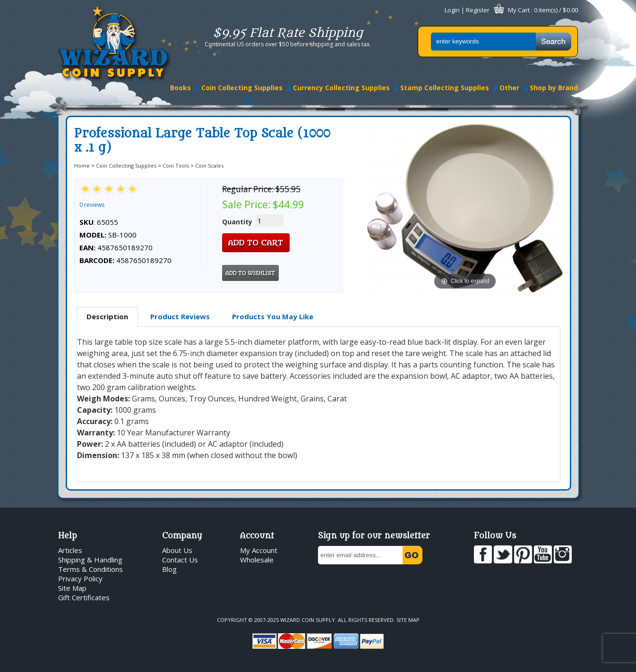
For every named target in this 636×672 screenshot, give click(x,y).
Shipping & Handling (90, 560)
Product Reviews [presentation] (180, 316)
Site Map (72, 588)
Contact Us (180, 560)
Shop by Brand (554, 88)
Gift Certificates (84, 597)
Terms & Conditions (90, 569)
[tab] (107, 317)
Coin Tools (176, 166)
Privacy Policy (80, 578)
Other (509, 88)
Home (82, 166)
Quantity (237, 222)
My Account (259, 550)
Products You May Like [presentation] (273, 316)
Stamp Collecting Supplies (445, 88)
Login (452, 10)
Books (180, 88)
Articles (70, 550)
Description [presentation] (107, 316)
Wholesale (257, 560)
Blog (169, 569)
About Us (177, 550)
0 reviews (92, 205)
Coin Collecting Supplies (242, 88)
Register (478, 10)
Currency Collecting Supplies (341, 88)
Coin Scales (209, 166)
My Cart (519, 10)
